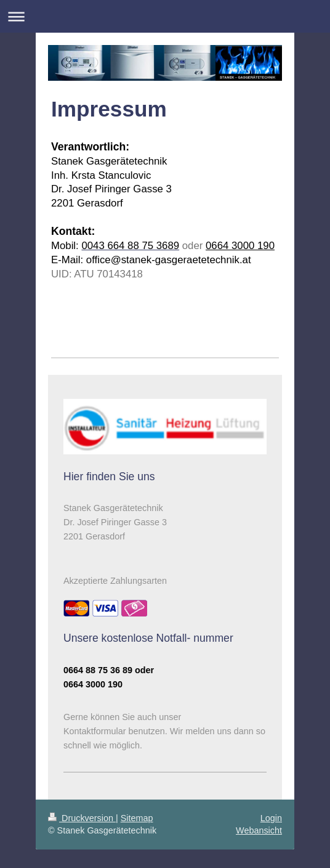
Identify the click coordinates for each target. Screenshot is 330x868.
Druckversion (82, 818)
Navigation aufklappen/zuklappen (165, 16)
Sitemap (137, 818)
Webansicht (259, 830)
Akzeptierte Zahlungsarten (115, 581)
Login (271, 818)
